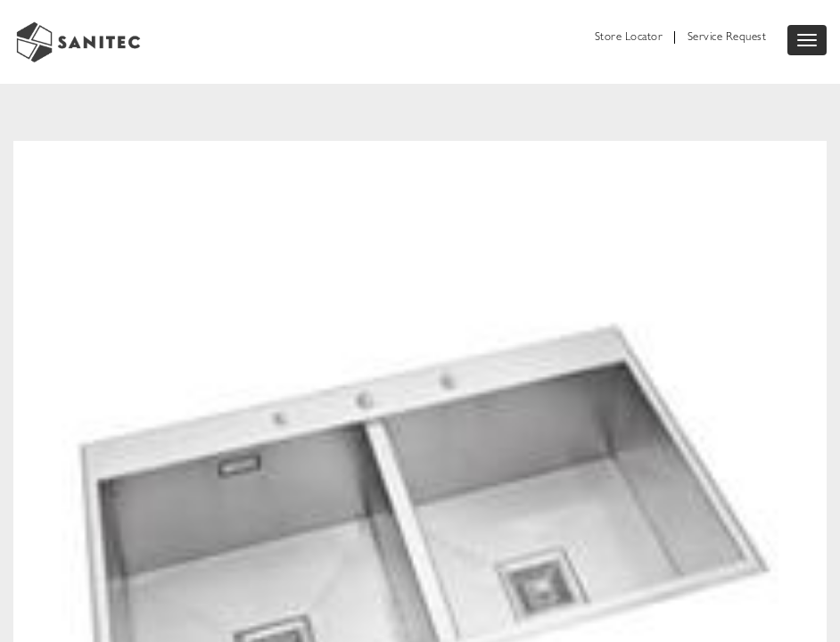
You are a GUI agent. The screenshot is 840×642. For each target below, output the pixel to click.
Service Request (727, 38)
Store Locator (629, 38)
